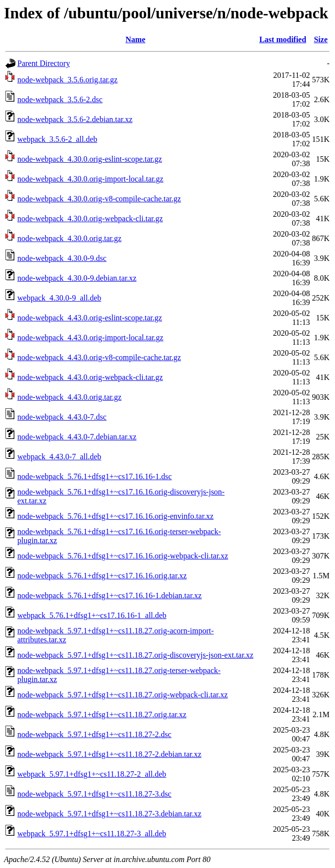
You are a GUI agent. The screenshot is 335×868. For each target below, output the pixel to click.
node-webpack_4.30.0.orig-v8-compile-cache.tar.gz (99, 199)
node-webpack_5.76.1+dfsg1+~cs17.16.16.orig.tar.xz (102, 576)
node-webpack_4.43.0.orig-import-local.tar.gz (90, 338)
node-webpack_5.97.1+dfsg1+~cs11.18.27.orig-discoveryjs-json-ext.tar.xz (135, 655)
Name (135, 39)
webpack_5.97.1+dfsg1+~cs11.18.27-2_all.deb (92, 774)
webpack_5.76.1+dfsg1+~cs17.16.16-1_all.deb (92, 615)
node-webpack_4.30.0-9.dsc (62, 258)
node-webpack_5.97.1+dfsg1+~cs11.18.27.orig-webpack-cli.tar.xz (123, 695)
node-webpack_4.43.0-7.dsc (62, 417)
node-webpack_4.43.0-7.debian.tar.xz (77, 437)
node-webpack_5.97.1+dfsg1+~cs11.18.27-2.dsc (94, 734)
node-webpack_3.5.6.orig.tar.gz (67, 80)
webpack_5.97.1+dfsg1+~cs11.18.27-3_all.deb (92, 834)
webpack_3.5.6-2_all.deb (57, 139)
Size (321, 39)
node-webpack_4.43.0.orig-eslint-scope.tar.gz (90, 318)
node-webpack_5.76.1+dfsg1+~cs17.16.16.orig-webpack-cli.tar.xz (123, 556)
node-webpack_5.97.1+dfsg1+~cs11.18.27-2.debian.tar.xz (109, 754)
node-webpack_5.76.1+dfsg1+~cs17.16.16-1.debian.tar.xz (110, 595)
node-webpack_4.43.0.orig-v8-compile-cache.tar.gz (99, 357)
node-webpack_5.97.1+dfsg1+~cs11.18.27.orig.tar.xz (102, 714)
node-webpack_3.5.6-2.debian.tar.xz (75, 119)
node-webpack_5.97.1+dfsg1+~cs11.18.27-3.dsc (94, 794)
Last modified (283, 39)
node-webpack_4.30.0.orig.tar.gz (69, 238)
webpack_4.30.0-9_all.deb (59, 298)
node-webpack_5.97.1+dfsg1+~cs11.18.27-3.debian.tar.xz (109, 814)
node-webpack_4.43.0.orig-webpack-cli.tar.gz (90, 377)
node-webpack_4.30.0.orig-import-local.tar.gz (90, 179)
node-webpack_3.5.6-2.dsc (60, 99)
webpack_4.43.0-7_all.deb (59, 457)
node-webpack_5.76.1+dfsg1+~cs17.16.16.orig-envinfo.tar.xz (115, 516)
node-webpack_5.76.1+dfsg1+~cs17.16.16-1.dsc (95, 476)
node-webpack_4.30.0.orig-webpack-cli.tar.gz (90, 218)
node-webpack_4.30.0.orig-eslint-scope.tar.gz (90, 159)
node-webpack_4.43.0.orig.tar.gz (69, 397)
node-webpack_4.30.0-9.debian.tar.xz (77, 278)
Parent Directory (44, 63)
